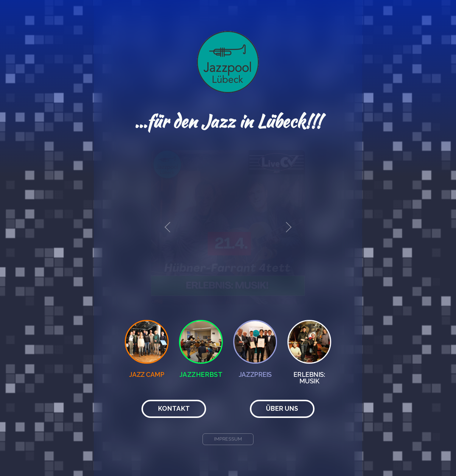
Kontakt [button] (174, 409)
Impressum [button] (228, 439)
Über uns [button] (282, 409)
